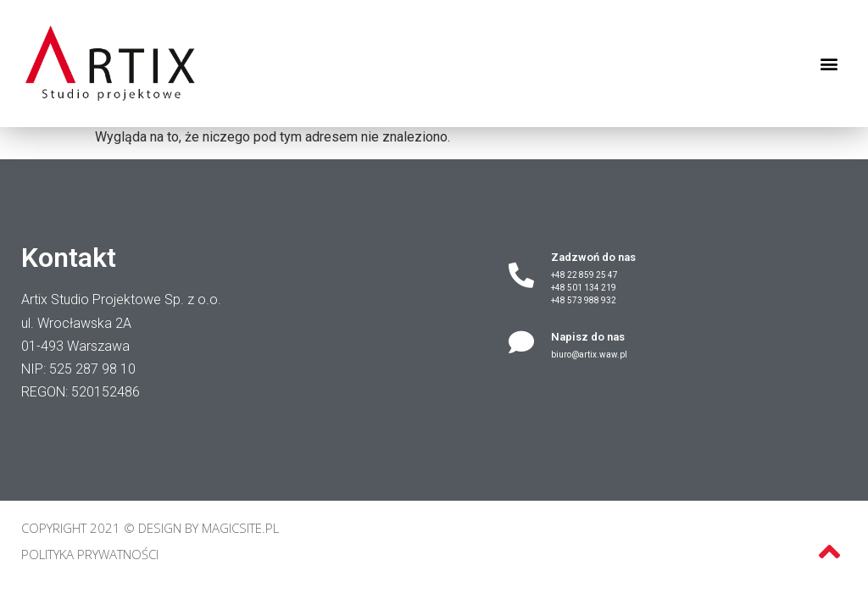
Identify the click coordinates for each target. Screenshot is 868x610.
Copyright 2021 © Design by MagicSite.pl (150, 528)
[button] (829, 64)
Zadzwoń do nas (593, 257)
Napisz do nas (588, 337)
